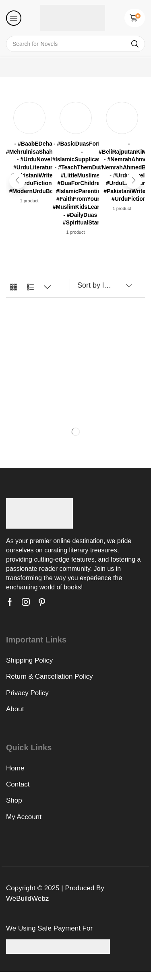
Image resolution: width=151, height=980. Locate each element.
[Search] (135, 44)
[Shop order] (103, 285)
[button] (14, 18)
